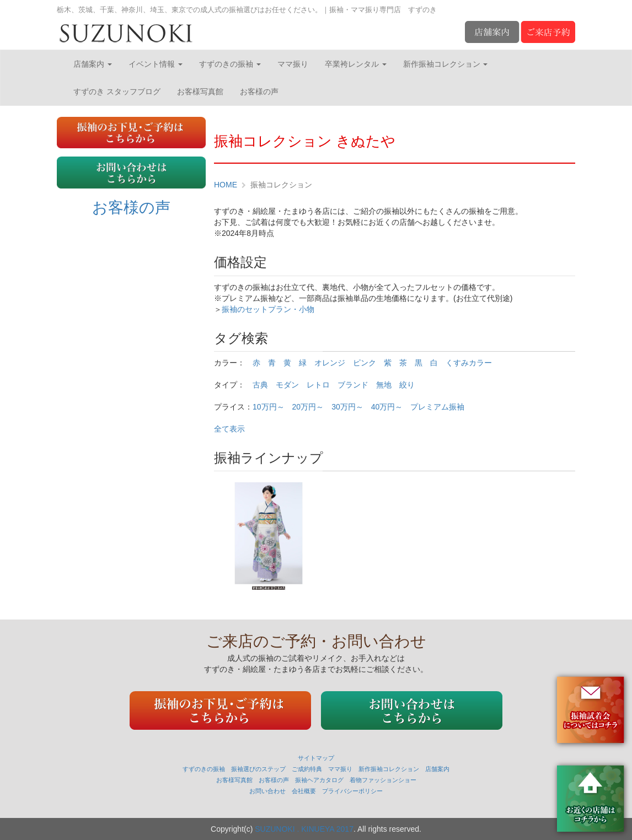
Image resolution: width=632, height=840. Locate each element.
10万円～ (269, 407)
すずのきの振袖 (230, 64)
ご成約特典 (307, 769)
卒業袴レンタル (356, 64)
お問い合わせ (267, 791)
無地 (384, 385)
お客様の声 (259, 91)
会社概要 (304, 791)
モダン (287, 385)
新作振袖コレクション (446, 64)
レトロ (318, 385)
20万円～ (308, 407)
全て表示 (229, 429)
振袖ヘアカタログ (319, 780)
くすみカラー (469, 363)
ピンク (365, 363)
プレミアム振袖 (437, 407)
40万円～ (387, 407)
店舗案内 (93, 64)
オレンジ (330, 363)
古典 (260, 385)
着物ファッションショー (383, 780)
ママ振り (293, 64)
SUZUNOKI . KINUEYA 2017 (304, 829)
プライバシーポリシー (352, 791)
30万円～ (347, 407)
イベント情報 (156, 64)
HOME (226, 185)
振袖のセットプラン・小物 (268, 309)
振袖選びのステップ (258, 769)
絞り (407, 385)
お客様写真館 (200, 91)
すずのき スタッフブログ (117, 91)
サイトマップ (316, 758)
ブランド (353, 385)
